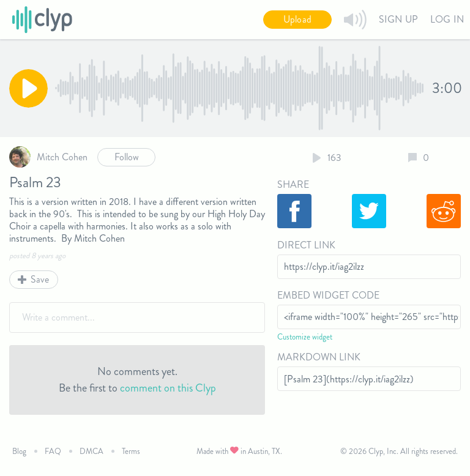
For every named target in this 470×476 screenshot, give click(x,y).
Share (293, 184)
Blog (19, 451)
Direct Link (306, 245)
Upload (297, 19)
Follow (127, 157)
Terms (131, 451)
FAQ (53, 451)
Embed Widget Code (328, 295)
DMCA (91, 451)
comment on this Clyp (168, 388)
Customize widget (305, 337)
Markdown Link (319, 357)
